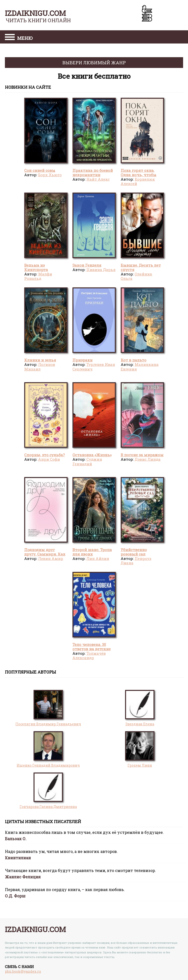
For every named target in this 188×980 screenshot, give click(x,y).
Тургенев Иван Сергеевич (94, 367)
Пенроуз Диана (136, 561)
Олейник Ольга (136, 276)
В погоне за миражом (142, 455)
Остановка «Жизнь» (92, 455)
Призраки (82, 360)
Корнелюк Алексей (138, 181)
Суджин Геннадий (87, 461)
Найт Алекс (98, 179)
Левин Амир (51, 558)
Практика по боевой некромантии (93, 173)
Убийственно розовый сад (134, 552)
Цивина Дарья (101, 270)
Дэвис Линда (148, 459)
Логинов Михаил (40, 367)
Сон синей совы (40, 170)
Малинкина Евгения (140, 367)
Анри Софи (49, 459)
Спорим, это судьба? (45, 455)
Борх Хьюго (50, 175)
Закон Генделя (87, 265)
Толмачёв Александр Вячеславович (89, 658)
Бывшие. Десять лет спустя (141, 267)
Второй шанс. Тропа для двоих (92, 552)
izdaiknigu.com (35, 13)
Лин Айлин (98, 558)
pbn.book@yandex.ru (23, 971)
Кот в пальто (134, 360)
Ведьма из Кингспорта (36, 267)
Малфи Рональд (38, 276)
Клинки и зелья (40, 360)
